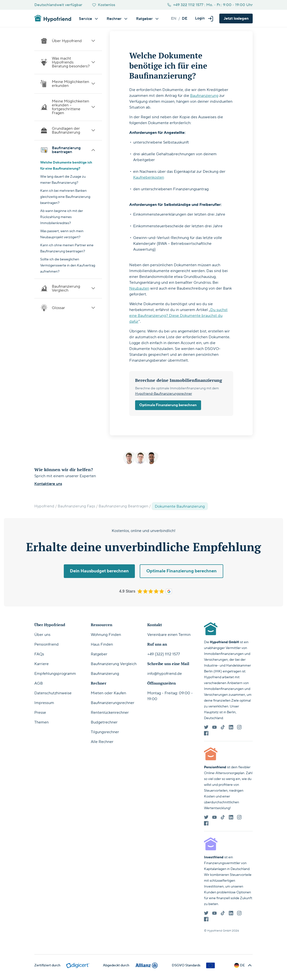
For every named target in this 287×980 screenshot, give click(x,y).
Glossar (68, 308)
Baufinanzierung (204, 96)
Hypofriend (44, 506)
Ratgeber (99, 654)
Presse (40, 713)
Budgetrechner (104, 722)
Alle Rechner (102, 742)
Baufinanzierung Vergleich (68, 288)
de (185, 18)
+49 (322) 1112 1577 (164, 654)
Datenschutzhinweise (53, 693)
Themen (42, 722)
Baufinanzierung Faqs (76, 506)
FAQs (39, 654)
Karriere (42, 664)
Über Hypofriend (68, 41)
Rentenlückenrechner (110, 713)
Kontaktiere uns (48, 484)
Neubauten (139, 288)
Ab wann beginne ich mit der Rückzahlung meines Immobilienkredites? (62, 217)
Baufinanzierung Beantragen (123, 506)
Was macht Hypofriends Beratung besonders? (68, 62)
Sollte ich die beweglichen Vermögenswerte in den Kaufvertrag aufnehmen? (68, 266)
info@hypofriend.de (165, 674)
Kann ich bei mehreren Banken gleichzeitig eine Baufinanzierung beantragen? (65, 197)
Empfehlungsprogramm (55, 674)
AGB (39, 683)
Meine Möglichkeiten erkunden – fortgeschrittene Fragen (68, 107)
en (174, 18)
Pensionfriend (46, 644)
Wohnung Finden (106, 635)
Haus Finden (102, 644)
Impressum (44, 703)
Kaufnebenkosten (149, 177)
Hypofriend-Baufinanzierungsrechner (164, 394)
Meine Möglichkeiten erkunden (68, 84)
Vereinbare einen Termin (169, 635)
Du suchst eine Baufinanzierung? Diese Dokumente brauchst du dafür (178, 316)
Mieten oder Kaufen (108, 693)
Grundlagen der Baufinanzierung (68, 130)
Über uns (42, 635)
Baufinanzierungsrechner (113, 703)
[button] (204, 18)
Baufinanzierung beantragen (68, 150)
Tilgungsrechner (105, 732)
